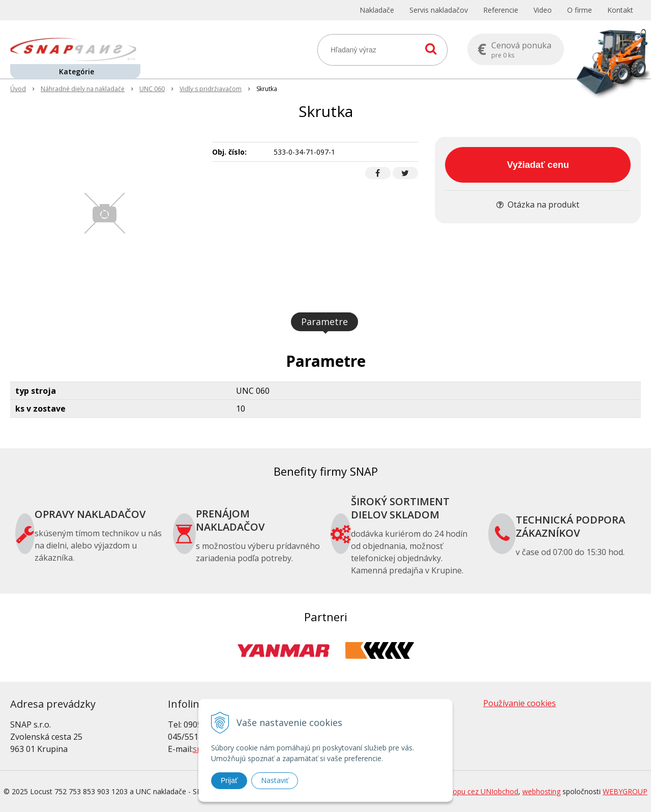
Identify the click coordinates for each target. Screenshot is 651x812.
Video (543, 10)
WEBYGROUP (625, 791)
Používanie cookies (520, 703)
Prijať (229, 780)
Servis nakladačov (439, 10)
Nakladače (377, 10)
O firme (580, 10)
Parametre (324, 322)
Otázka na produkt (538, 205)
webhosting (541, 791)
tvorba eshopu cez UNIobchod (468, 791)
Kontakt (620, 10)
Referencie (501, 10)
